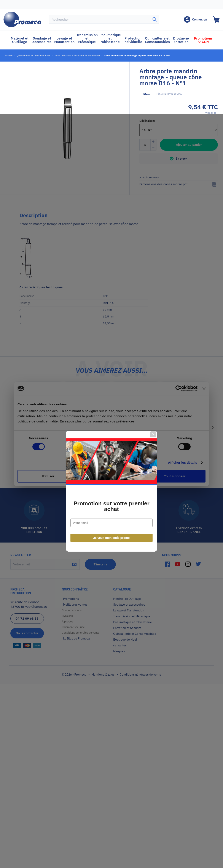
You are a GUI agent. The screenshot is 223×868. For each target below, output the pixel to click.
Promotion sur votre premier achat (111, 449)
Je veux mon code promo (112, 481)
